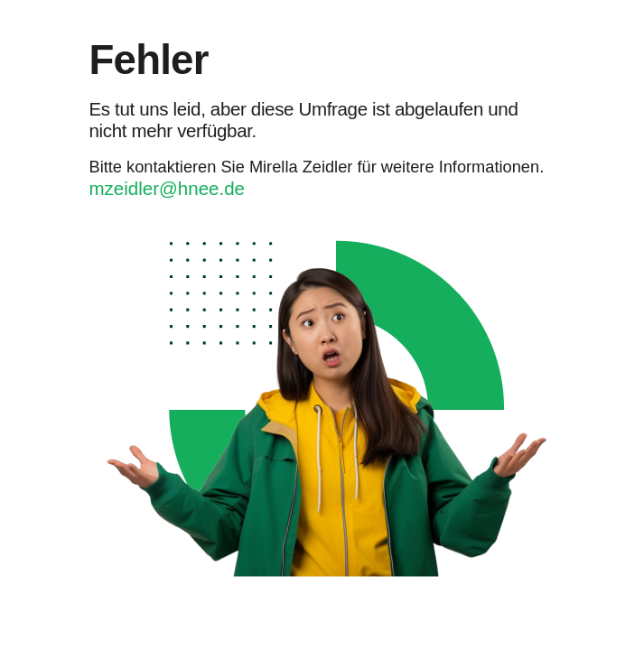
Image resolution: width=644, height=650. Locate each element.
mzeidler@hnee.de (168, 188)
